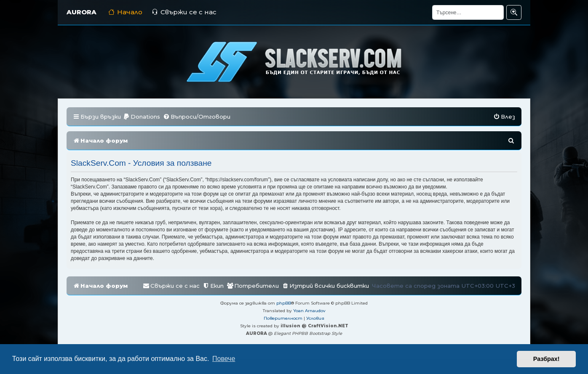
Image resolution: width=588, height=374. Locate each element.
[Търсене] (468, 12)
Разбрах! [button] (547, 359)
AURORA (82, 12)
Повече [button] (224, 359)
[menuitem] (142, 117)
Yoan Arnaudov (309, 311)
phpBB (284, 303)
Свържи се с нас (184, 12)
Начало (125, 12)
